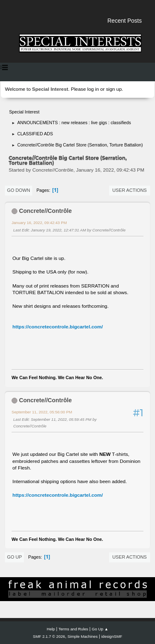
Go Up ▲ (100, 629)
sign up (114, 89)
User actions (130, 190)
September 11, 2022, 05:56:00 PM (42, 412)
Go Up (14, 557)
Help (51, 629)
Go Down (19, 190)
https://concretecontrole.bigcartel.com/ (58, 327)
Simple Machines (82, 636)
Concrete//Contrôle (45, 211)
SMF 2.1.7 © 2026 (49, 636)
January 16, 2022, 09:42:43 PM (39, 223)
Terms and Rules (74, 629)
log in (93, 89)
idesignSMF (112, 636)
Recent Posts (125, 21)
